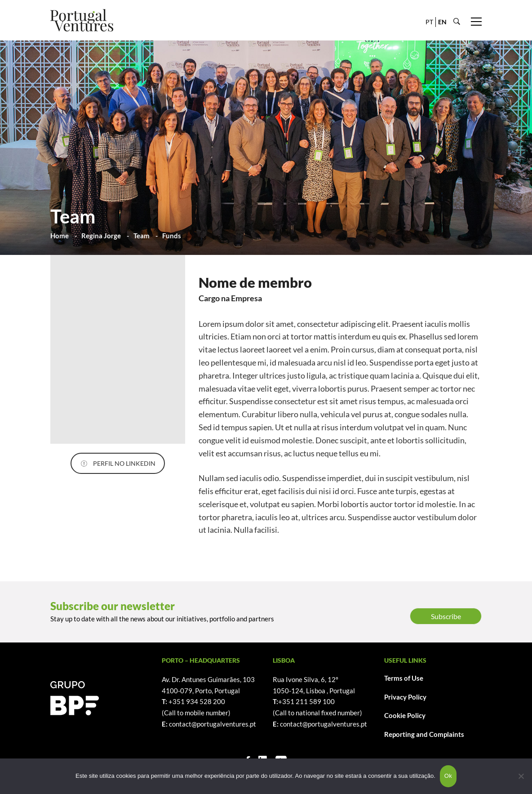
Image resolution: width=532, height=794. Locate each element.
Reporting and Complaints (424, 734)
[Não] (521, 776)
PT (429, 22)
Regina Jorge (101, 236)
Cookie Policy (405, 715)
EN (442, 22)
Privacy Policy (405, 697)
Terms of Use (404, 678)
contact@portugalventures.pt (213, 724)
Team (142, 236)
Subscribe (446, 616)
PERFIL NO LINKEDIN (118, 463)
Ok (448, 776)
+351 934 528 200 (197, 701)
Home (60, 236)
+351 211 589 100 (306, 701)
